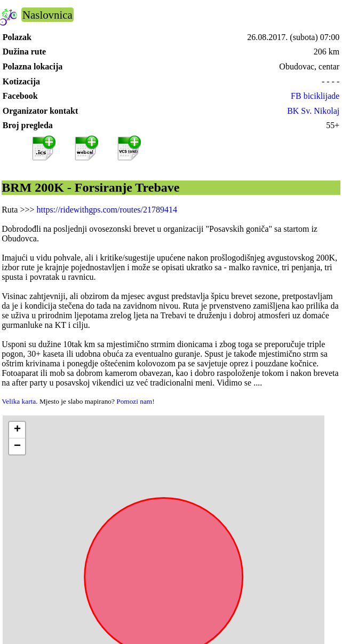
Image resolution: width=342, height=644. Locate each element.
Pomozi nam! (135, 401)
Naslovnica (47, 15)
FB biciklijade (315, 96)
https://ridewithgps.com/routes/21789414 (107, 210)
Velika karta (19, 401)
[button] (17, 430)
